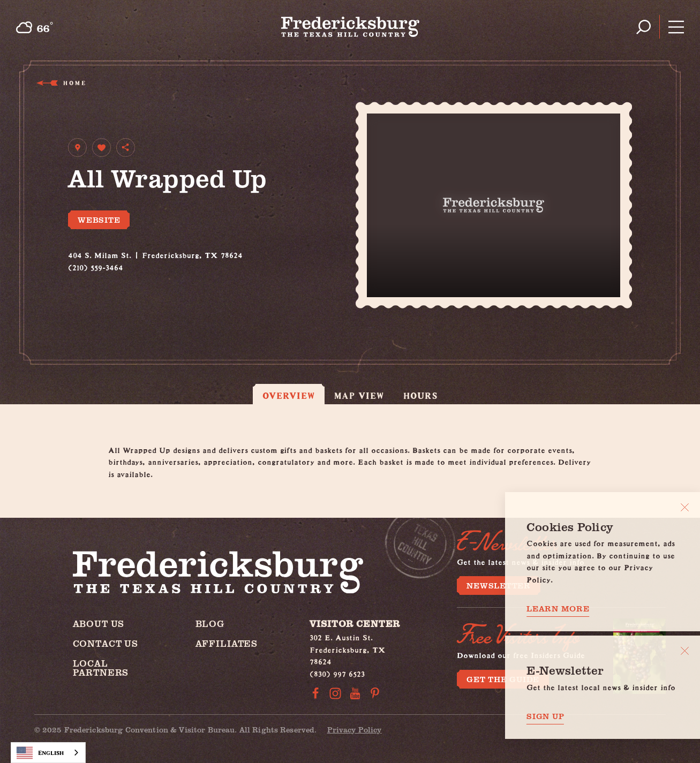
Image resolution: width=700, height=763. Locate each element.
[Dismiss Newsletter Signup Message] (685, 651)
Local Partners (101, 668)
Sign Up (545, 716)
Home (74, 83)
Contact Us (106, 643)
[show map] (77, 148)
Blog (210, 624)
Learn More (558, 609)
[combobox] (48, 753)
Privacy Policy (355, 730)
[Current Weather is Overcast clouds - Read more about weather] (34, 27)
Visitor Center (355, 624)
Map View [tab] (359, 395)
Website (99, 220)
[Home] (350, 27)
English (40, 753)
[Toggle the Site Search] (643, 27)
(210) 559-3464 (96, 266)
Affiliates (227, 643)
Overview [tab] (289, 395)
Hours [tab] (420, 395)
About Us (99, 624)
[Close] (685, 507)
